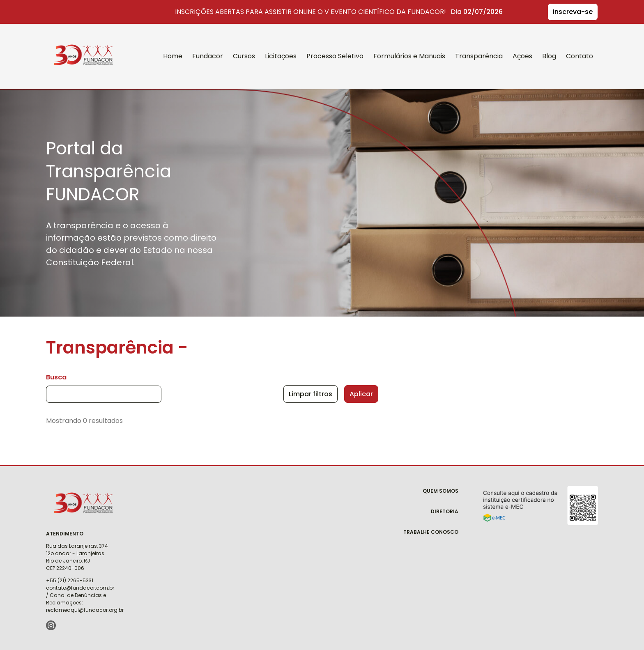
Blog (549, 56)
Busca (56, 377)
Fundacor (79, 44)
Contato (580, 56)
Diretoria (445, 511)
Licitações (281, 56)
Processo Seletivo (335, 56)
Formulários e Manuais (409, 56)
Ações (522, 56)
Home (173, 56)
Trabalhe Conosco (431, 532)
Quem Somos (440, 491)
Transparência (479, 56)
